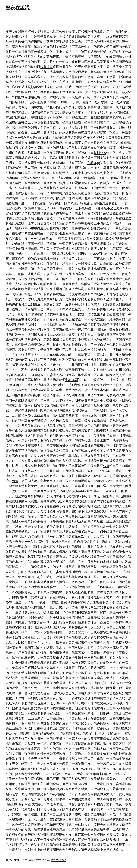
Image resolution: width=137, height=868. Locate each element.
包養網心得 (67, 345)
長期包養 (84, 193)
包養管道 (113, 607)
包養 (91, 329)
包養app (94, 163)
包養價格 (89, 137)
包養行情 (94, 299)
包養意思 (37, 309)
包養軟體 (78, 688)
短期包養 (100, 153)
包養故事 (46, 67)
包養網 (34, 178)
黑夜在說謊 (18, 8)
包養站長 (116, 345)
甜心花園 (49, 228)
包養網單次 (102, 632)
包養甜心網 (105, 516)
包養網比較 (13, 324)
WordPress (59, 860)
